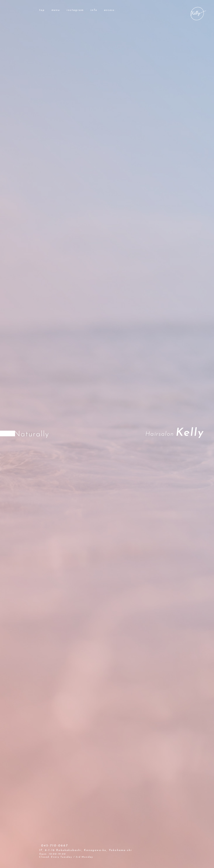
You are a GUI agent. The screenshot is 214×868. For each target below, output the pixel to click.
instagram (75, 10)
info (94, 10)
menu (56, 10)
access (109, 10)
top (42, 10)
